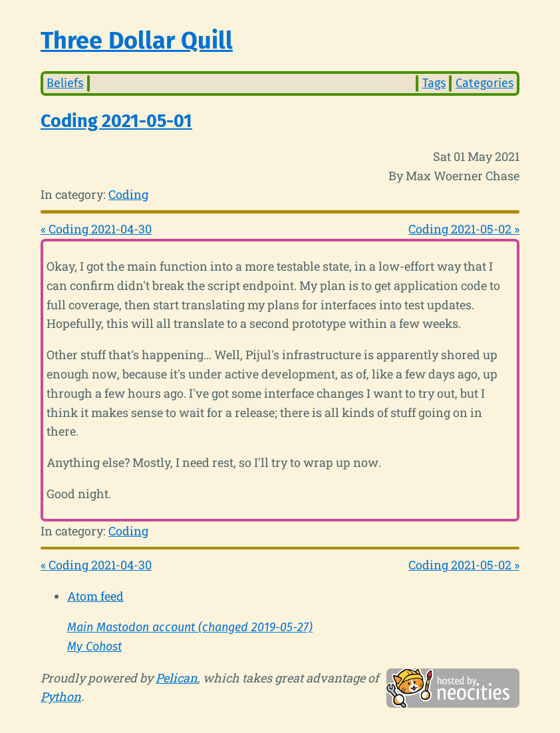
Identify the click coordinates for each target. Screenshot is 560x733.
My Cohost (94, 647)
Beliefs (65, 83)
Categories (485, 83)
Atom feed (95, 596)
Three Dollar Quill (137, 41)
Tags (434, 83)
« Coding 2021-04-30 (96, 229)
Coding (128, 194)
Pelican (177, 678)
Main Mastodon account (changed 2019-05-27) (190, 627)
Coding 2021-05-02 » (464, 229)
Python (61, 696)
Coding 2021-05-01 (116, 121)
